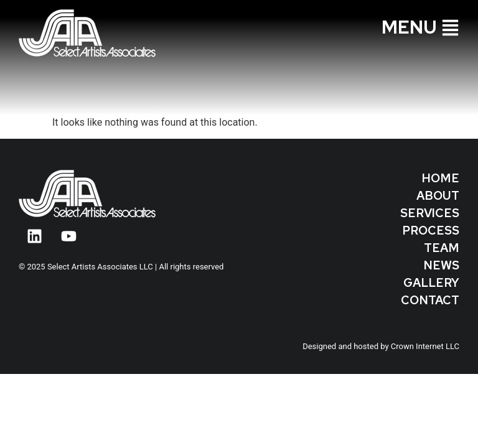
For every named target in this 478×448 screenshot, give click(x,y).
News (441, 265)
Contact (430, 300)
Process (431, 231)
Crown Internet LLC (425, 346)
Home (441, 178)
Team (442, 248)
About (438, 196)
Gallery (431, 283)
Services (430, 213)
